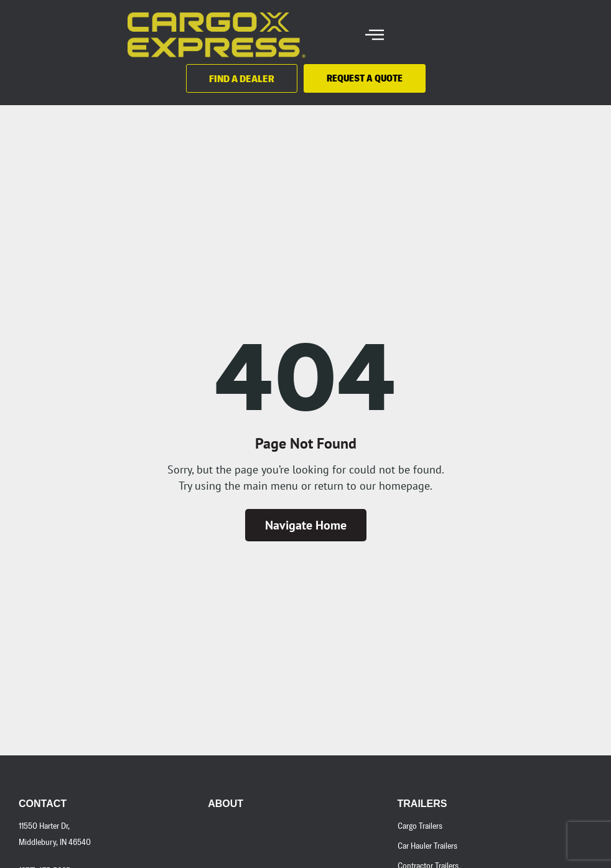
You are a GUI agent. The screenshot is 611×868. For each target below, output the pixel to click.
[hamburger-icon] (374, 35)
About (226, 804)
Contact (43, 804)
